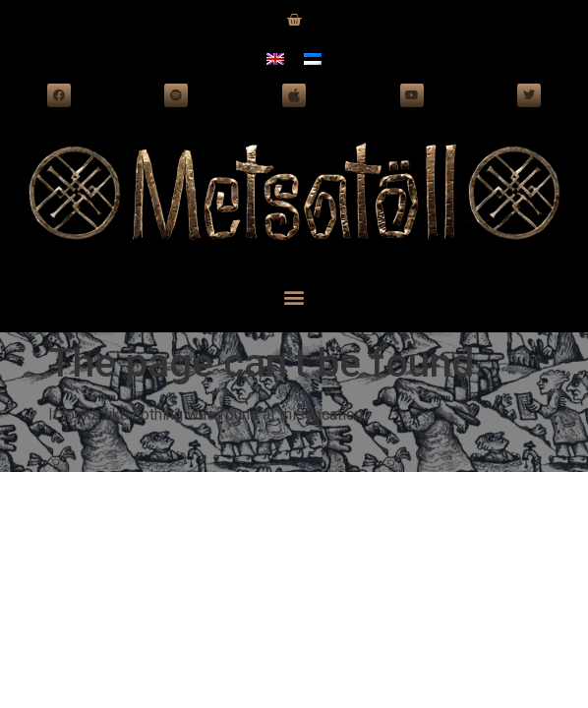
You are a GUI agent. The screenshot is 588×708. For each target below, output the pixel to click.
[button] (294, 296)
